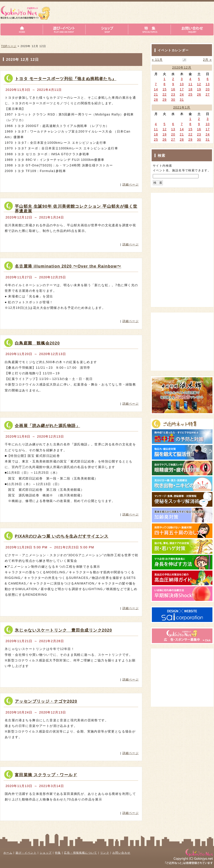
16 (173, 89)
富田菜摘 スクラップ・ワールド (46, 775)
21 (156, 94)
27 (208, 94)
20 (208, 89)
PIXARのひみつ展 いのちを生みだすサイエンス (62, 536)
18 (190, 89)
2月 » (207, 60)
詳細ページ (131, 184)
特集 (58, 853)
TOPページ (9, 46)
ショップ (46, 853)
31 (182, 100)
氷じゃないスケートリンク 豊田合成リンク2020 (63, 630)
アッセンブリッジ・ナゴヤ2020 (46, 701)
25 (190, 94)
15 (164, 89)
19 (199, 89)
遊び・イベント (26, 853)
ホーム (8, 853)
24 (182, 94)
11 (190, 84)
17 (182, 89)
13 (208, 84)
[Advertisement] (180, 222)
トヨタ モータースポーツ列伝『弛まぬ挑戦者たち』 (66, 79)
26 (199, 94)
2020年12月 (182, 68)
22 (164, 94)
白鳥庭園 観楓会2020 (37, 343)
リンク (105, 853)
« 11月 (157, 60)
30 (173, 100)
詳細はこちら (119, 176)
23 (173, 94)
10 (182, 84)
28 (156, 100)
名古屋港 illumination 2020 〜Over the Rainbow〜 (68, 266)
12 (199, 84)
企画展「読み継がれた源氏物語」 (47, 426)
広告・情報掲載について (80, 853)
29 (164, 100)
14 (156, 89)
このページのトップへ (129, 829)
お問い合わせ (121, 853)
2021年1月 (182, 107)
